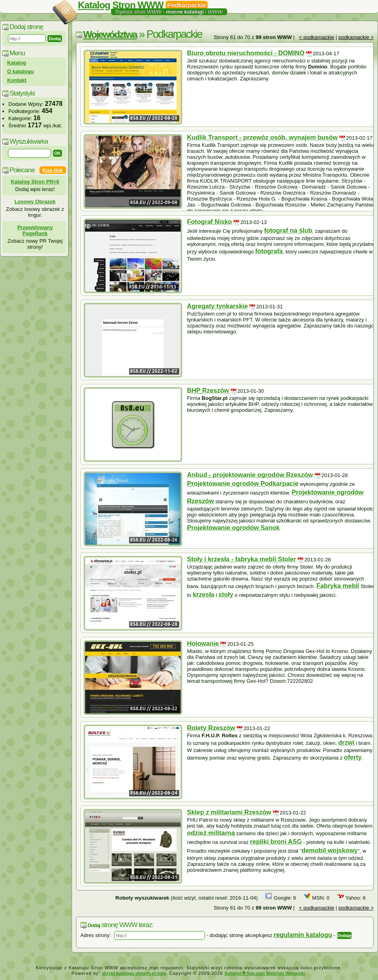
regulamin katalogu (303, 935)
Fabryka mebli (338, 586)
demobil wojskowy (330, 850)
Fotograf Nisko (209, 222)
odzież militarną (211, 833)
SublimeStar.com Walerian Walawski (265, 973)
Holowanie (203, 644)
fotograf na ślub (288, 231)
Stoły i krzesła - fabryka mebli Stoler (242, 559)
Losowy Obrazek (35, 202)
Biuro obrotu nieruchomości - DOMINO (246, 53)
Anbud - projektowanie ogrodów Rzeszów (250, 475)
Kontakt (17, 80)
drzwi (346, 743)
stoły (226, 595)
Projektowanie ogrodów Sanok (233, 528)
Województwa (110, 34)
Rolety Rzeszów (211, 728)
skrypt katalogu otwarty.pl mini (134, 973)
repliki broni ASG (276, 842)
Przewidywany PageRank (35, 230)
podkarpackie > (356, 37)
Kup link (53, 170)
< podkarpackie (317, 37)
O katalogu (20, 71)
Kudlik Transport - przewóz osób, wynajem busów (262, 137)
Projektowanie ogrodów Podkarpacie (243, 484)
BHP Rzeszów (208, 391)
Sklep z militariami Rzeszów (229, 812)
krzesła (203, 595)
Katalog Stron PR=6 (35, 182)
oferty (353, 757)
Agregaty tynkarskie (217, 306)
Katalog (17, 63)
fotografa (269, 251)
